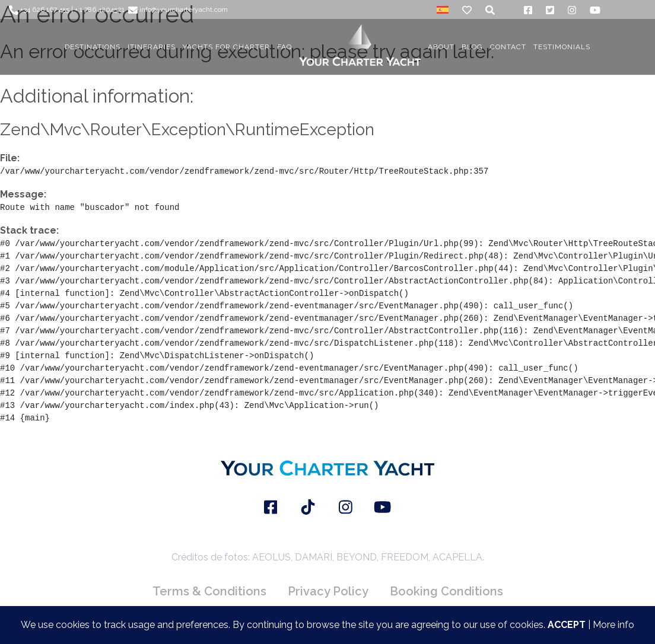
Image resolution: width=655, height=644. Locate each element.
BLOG (472, 47)
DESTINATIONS (93, 47)
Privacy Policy (328, 591)
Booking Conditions (446, 591)
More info (613, 625)
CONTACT (508, 47)
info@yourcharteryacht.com (178, 9)
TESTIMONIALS (562, 47)
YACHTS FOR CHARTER (226, 47)
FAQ (284, 47)
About (441, 47)
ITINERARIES (152, 47)
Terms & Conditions (209, 591)
